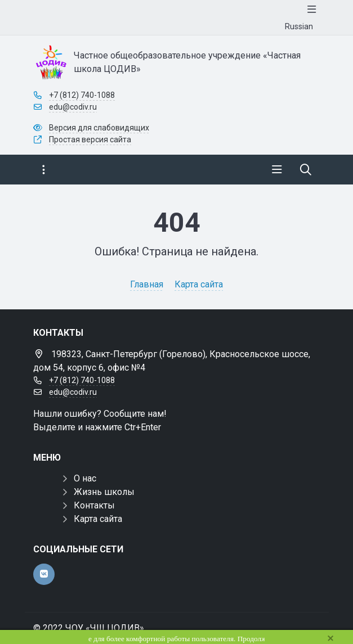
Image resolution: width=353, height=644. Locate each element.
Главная (147, 284)
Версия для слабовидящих (99, 128)
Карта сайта (199, 284)
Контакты (94, 505)
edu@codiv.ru (73, 107)
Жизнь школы (104, 492)
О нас (85, 478)
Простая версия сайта (90, 139)
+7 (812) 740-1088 (82, 95)
